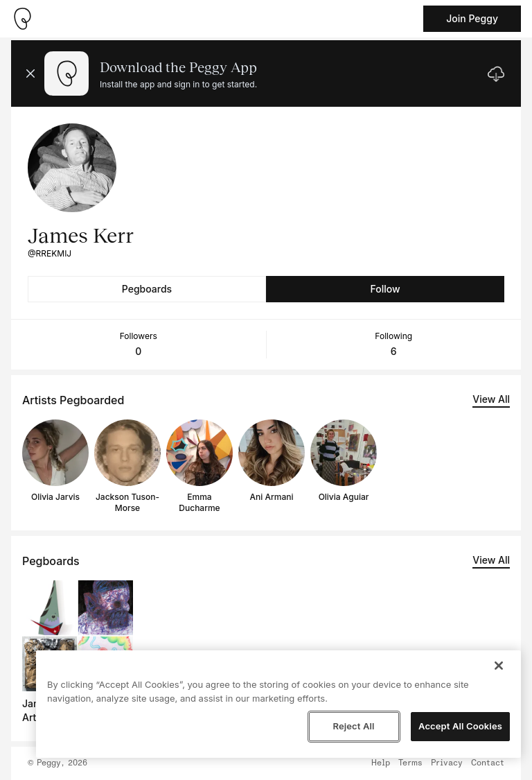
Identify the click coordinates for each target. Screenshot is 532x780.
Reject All (353, 726)
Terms (410, 763)
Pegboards (147, 289)
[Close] (499, 666)
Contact (488, 763)
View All (491, 399)
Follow (385, 289)
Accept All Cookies (460, 726)
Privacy (447, 763)
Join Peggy (472, 18)
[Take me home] (22, 19)
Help (381, 763)
